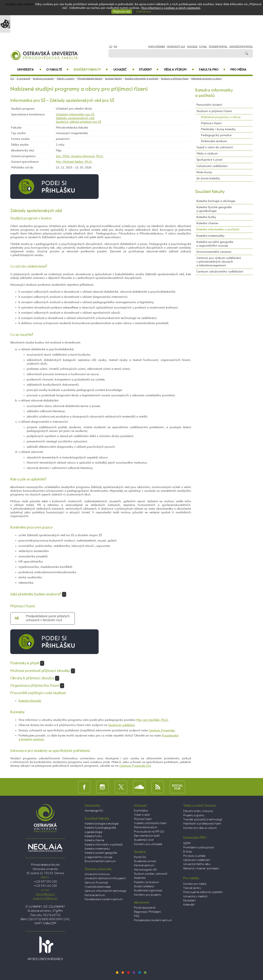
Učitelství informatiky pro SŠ (75, 114)
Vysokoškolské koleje (98, 887)
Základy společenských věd (75, 118)
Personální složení (209, 105)
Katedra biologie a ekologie (216, 201)
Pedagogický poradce (216, 135)
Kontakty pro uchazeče (148, 844)
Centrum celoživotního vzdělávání (220, 272)
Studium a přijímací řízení (175, 79)
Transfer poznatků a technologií (203, 820)
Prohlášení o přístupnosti (199, 848)
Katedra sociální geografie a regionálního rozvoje (215, 244)
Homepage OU (94, 811)
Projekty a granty (194, 815)
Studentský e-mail (145, 861)
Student (149, 70)
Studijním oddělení (121, 725)
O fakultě (57, 70)
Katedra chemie (207, 223)
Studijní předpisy (144, 886)
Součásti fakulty (91, 70)
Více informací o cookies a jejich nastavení (171, 8)
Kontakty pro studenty (148, 895)
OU (12, 79)
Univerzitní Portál (241, 47)
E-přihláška (141, 811)
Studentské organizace (148, 891)
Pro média (238, 70)
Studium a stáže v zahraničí (151, 874)
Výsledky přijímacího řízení (150, 823)
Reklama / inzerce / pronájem (201, 869)
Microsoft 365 (176, 47)
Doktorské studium (214, 141)
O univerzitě (23, 79)
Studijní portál (218, 47)
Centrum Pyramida (162, 730)
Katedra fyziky (206, 217)
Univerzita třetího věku (197, 864)
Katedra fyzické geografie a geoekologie (214, 209)
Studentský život (144, 840)
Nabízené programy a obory (206, 79)
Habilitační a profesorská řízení (202, 824)
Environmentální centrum (214, 252)
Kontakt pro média (195, 884)
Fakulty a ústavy (66, 79)
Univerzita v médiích (195, 896)
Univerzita (29, 70)
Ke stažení (189, 901)
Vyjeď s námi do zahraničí (215, 147)
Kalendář (189, 905)
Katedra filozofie (30, 701)
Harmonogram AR (145, 870)
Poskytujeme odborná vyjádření (203, 892)
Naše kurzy (204, 172)
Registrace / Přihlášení (147, 912)
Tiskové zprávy (192, 888)
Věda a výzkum (179, 70)
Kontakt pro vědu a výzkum (200, 828)
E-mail (203, 47)
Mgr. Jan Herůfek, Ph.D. (152, 720)
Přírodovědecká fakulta (90, 79)
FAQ (137, 916)
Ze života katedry (208, 178)
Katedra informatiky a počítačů (141, 79)
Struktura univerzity (43, 79)
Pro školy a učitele (194, 856)
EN (116, 47)
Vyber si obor (142, 815)
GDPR (187, 843)
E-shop (188, 852)
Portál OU (140, 857)
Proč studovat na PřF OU (149, 832)
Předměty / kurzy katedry (218, 129)
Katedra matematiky (211, 236)
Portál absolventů (145, 908)
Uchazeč (124, 70)
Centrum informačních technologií (106, 891)
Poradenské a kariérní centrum (104, 899)
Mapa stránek (157, 47)
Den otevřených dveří (147, 836)
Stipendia (140, 878)
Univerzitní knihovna (97, 874)
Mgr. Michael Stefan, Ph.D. (74, 162)
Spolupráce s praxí (209, 160)
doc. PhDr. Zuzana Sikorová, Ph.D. (80, 156)
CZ (111, 47)
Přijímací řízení (211, 123)
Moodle (192, 47)
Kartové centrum (95, 895)
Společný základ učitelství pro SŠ (79, 122)
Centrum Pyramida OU (135, 766)
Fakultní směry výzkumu (198, 811)
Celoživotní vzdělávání (212, 166)
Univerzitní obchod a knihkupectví (105, 878)
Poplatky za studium (146, 882)
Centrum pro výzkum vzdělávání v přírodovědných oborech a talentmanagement (219, 262)
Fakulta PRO (212, 70)
